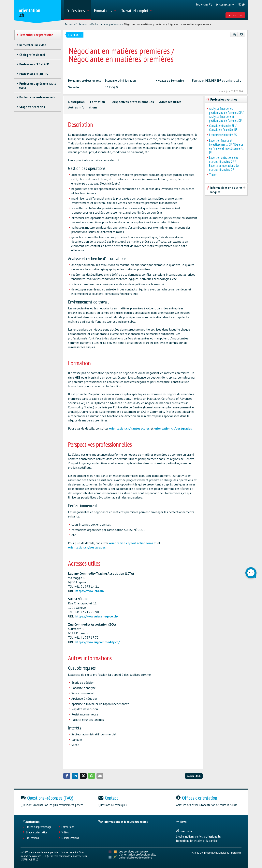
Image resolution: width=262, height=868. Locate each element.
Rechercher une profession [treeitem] (36, 35)
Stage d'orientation (37, 832)
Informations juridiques (217, 852)
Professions (82, 24)
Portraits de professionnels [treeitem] (37, 97)
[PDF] (234, 34)
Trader (213, 175)
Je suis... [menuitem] (235, 15)
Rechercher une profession (106, 24)
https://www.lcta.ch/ (90, 591)
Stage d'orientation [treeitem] (32, 107)
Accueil (69, 24)
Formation (98, 102)
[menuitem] (78, 10)
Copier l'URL (194, 776)
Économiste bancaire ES (223, 135)
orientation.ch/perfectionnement (133, 543)
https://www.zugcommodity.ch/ (97, 642)
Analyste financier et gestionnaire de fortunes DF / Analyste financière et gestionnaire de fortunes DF (226, 115)
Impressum (236, 852)
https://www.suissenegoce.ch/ (97, 616)
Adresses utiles (170, 102)
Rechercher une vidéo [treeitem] (33, 45)
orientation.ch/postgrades (173, 428)
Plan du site (198, 852)
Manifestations (70, 838)
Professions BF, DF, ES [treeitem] (34, 74)
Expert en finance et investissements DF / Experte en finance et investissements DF (226, 147)
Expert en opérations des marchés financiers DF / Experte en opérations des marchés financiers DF (224, 164)
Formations (68, 827)
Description (76, 102)
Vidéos (65, 832)
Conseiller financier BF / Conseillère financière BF (223, 128)
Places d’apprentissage (39, 827)
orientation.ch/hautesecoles (129, 428)
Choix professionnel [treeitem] (32, 55)
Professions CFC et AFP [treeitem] (34, 64)
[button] (67, 776)
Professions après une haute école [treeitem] (38, 86)
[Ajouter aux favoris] (241, 34)
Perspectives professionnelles (132, 102)
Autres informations (83, 107)
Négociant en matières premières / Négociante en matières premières (167, 24)
